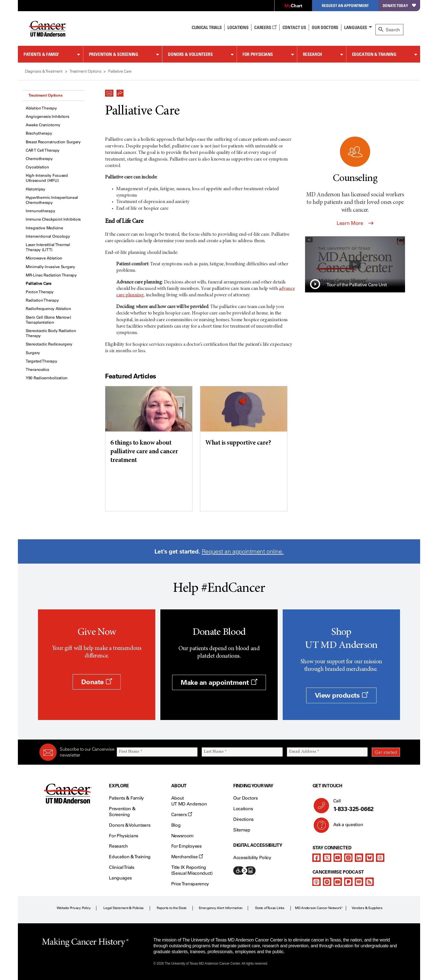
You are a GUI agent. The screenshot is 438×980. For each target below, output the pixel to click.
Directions (243, 819)
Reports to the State (172, 908)
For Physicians (258, 54)
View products (341, 695)
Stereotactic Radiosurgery (49, 344)
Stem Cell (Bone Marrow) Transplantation (48, 320)
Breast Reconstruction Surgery (53, 142)
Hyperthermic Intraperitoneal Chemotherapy (52, 200)
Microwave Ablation (44, 258)
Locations (243, 809)
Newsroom (182, 836)
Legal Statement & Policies (123, 908)
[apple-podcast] (316, 882)
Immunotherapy (40, 211)
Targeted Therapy (41, 361)
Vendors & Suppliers (367, 908)
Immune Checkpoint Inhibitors (53, 219)
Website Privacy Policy (74, 908)
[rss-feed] (370, 882)
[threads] (380, 858)
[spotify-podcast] (327, 882)
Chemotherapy (39, 159)
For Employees (186, 846)
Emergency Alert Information (221, 908)
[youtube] (338, 858)
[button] (109, 92)
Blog (176, 825)
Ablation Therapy (41, 108)
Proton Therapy (40, 292)
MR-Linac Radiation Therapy (51, 275)
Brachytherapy (39, 133)
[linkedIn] (359, 858)
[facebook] (316, 858)
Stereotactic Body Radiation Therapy (51, 333)
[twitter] (327, 858)
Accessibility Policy (252, 858)
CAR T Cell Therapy (43, 150)
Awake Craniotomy (43, 125)
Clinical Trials (207, 27)
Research (312, 54)
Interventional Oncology (48, 236)
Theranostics (37, 370)
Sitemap (242, 830)
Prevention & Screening (114, 54)
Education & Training (374, 54)
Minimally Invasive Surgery (50, 267)
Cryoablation (37, 167)
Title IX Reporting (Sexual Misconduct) (192, 870)
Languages (356, 27)
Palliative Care (39, 284)
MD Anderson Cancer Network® (319, 908)
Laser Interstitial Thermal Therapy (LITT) (48, 247)
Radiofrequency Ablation (48, 309)
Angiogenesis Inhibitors (47, 117)
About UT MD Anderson (189, 801)
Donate (97, 682)
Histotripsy (35, 189)
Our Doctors (325, 27)
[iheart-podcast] (359, 882)
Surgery (33, 353)
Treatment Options (45, 95)
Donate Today (399, 5)
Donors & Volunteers (190, 54)
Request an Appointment (345, 5)
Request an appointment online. (243, 551)
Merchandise (187, 857)
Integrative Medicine (44, 228)
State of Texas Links (270, 908)
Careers (265, 27)
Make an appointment (219, 682)
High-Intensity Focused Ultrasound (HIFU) (47, 178)
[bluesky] (370, 858)
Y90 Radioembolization (47, 378)
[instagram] (348, 858)
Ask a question (345, 827)
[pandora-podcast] (348, 882)
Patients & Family (41, 54)
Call (364, 805)
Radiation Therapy (42, 300)
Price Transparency (190, 884)
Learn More (355, 223)
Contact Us (294, 27)
